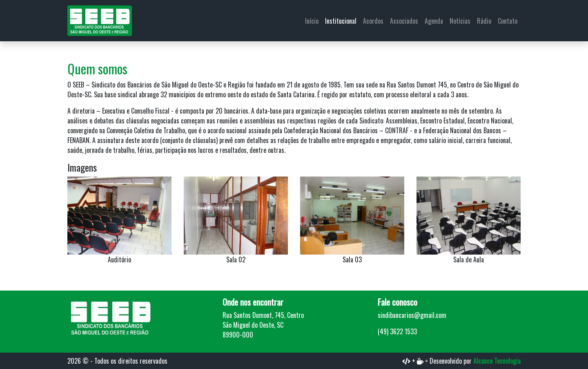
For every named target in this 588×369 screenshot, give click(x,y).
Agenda (434, 21)
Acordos (373, 21)
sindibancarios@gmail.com (412, 315)
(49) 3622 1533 (397, 331)
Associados (404, 21)
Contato (508, 21)
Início (312, 21)
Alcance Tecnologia (497, 361)
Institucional (341, 21)
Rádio (484, 21)
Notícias (460, 21)
